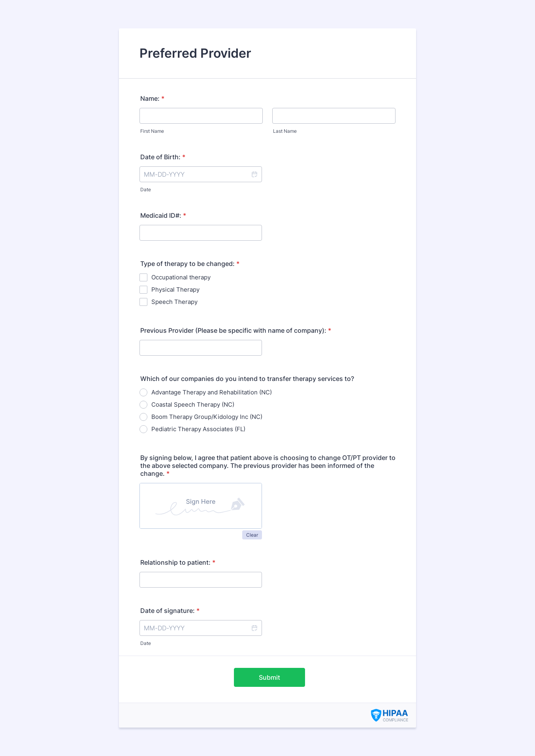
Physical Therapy (175, 289)
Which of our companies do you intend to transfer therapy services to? (247, 379)
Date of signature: (170, 611)
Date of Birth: (163, 157)
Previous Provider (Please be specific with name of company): (236, 330)
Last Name (285, 131)
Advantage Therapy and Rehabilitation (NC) (212, 392)
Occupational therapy (181, 277)
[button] (254, 174)
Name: (152, 98)
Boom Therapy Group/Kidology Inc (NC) (207, 417)
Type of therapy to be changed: (190, 264)
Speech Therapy (174, 302)
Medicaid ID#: (163, 215)
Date (146, 189)
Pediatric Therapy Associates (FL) (198, 429)
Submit (269, 677)
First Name (152, 131)
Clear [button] (252, 535)
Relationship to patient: (178, 562)
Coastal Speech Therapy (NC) (193, 404)
